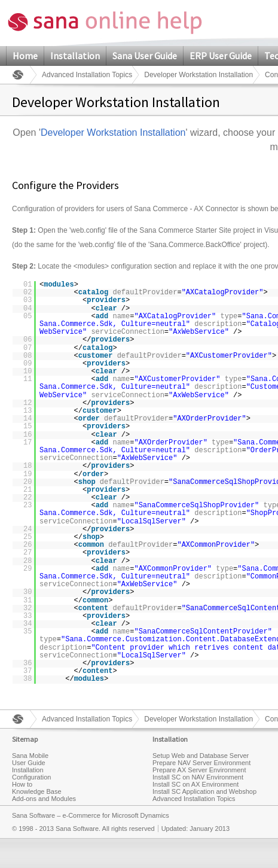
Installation (75, 56)
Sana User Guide (145, 56)
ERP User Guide (221, 56)
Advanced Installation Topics (87, 75)
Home (25, 56)
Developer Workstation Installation (198, 75)
